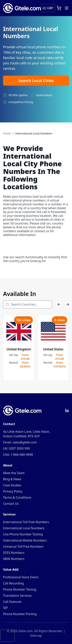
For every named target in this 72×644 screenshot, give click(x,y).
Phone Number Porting (20, 614)
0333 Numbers (14, 553)
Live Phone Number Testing (23, 534)
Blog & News (12, 479)
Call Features (12, 602)
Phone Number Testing (20, 589)
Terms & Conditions (17, 497)
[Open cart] (59, 8)
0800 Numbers (14, 559)
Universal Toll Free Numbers (23, 546)
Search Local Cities (36, 81)
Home (7, 133)
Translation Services (17, 596)
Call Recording (13, 583)
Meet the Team (14, 473)
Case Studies (12, 485)
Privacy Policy (13, 491)
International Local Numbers (24, 528)
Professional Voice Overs (21, 577)
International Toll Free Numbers (26, 522)
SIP (5, 608)
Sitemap (36, 636)
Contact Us (11, 504)
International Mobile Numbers (25, 540)
